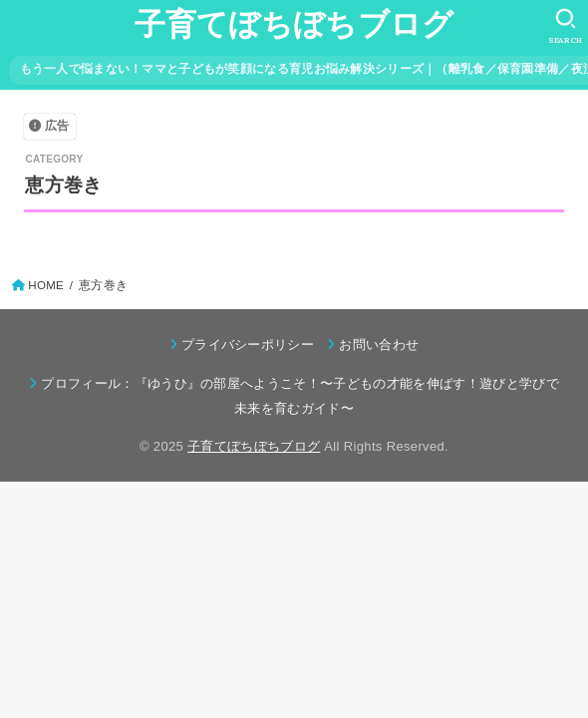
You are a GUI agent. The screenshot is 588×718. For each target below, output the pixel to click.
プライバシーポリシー (248, 345)
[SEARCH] (566, 26)
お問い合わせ (379, 345)
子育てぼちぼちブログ (294, 24)
